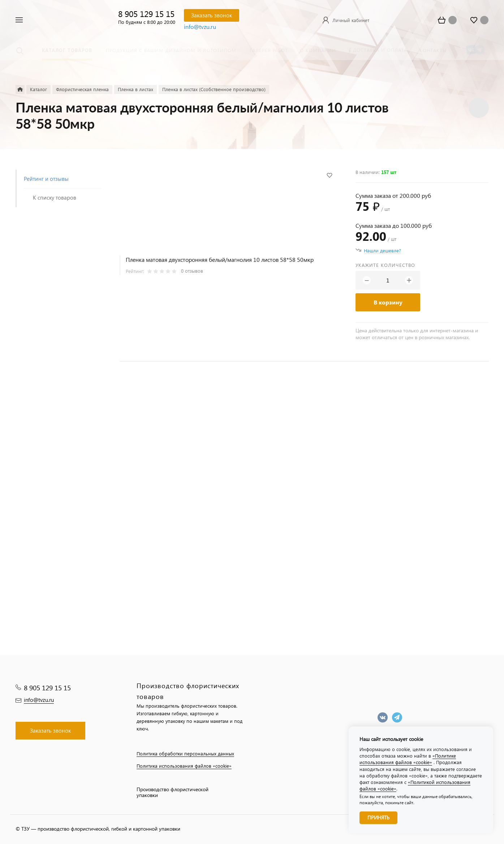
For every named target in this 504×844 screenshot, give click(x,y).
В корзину (388, 302)
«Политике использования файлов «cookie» (408, 759)
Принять (378, 817)
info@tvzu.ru (200, 27)
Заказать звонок (212, 15)
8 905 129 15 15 (146, 14)
